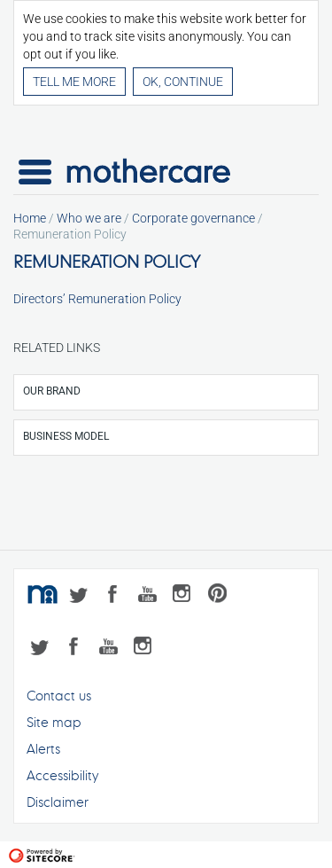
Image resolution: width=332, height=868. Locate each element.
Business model (66, 436)
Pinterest (224, 597)
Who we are (89, 218)
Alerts (43, 749)
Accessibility (62, 775)
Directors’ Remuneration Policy (97, 299)
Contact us (59, 696)
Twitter (82, 597)
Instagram (188, 597)
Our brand (52, 391)
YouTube (153, 597)
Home (30, 218)
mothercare (44, 597)
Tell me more (74, 82)
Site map (54, 722)
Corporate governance (193, 218)
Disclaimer (58, 802)
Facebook (117, 597)
